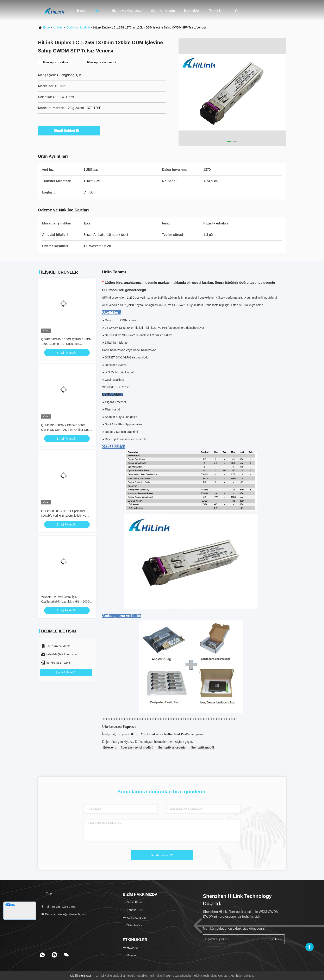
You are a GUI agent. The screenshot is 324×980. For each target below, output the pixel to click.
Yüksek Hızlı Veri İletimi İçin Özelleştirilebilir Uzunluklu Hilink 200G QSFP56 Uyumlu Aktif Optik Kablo (66, 602)
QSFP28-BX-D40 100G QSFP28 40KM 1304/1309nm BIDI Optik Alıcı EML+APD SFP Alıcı (66, 344)
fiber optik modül (202, 747)
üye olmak (273, 939)
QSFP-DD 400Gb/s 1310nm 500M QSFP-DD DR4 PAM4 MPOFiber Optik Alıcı (66, 430)
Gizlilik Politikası (80, 976)
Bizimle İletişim (163, 11)
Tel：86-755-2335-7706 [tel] (58, 907)
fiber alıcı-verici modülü (137, 747)
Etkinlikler (192, 11)
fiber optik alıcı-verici (172, 747)
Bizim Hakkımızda (126, 11)
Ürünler (58, 27)
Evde (81, 11)
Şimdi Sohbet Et (69, 131)
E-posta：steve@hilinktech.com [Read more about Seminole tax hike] (64, 914)
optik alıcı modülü (78, 27)
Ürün (98, 11)
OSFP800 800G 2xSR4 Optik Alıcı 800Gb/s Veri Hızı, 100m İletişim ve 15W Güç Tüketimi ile (64, 516)
